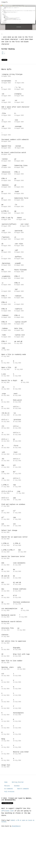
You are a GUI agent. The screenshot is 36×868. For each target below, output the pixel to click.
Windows (17, 818)
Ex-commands (9, 821)
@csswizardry (10, 833)
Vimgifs (4, 2)
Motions (7, 818)
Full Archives (9, 824)
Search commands (23, 821)
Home (6, 814)
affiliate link (8, 844)
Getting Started (18, 814)
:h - (3, 53)
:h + (3, 55)
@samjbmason (16, 860)
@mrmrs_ (29, 831)
